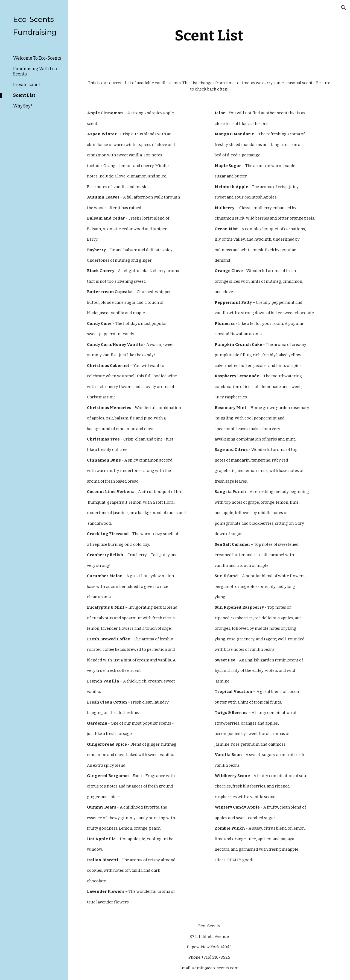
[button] (343, 8)
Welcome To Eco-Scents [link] (37, 58)
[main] (209, 36)
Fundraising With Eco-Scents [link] (36, 71)
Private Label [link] (27, 85)
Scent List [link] (24, 95)
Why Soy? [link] (23, 106)
